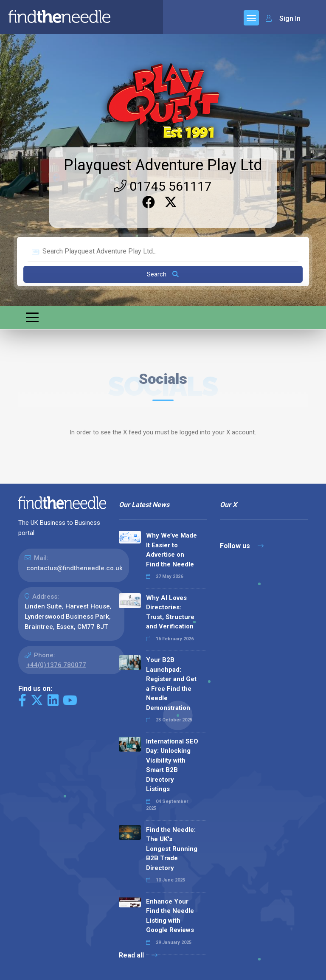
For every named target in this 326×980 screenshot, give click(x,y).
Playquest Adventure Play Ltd (163, 165)
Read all (138, 955)
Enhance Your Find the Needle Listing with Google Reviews (170, 916)
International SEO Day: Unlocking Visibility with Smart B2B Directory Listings (172, 765)
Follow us (242, 546)
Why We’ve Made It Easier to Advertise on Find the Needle (171, 550)
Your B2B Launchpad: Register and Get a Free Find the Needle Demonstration (171, 684)
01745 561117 (163, 186)
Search (163, 274)
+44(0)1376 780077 (56, 665)
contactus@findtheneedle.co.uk (74, 568)
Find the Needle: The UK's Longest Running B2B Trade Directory (172, 849)
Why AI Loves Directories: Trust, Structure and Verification (170, 612)
